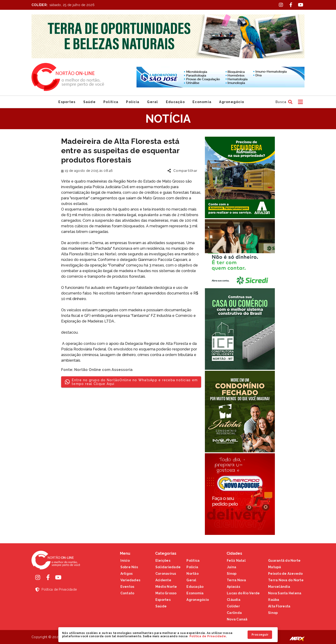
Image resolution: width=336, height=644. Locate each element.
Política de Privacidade (208, 636)
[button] (283, 102)
